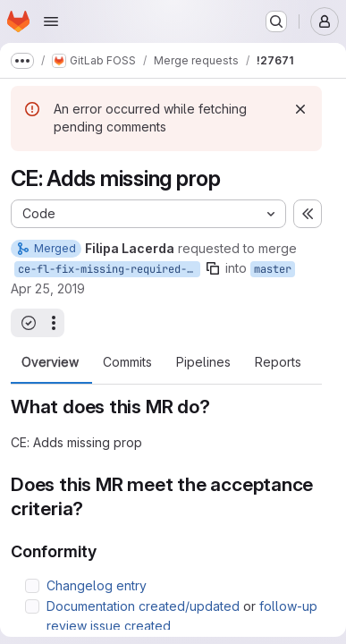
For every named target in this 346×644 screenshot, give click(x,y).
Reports (278, 362)
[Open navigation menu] (51, 21)
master (273, 269)
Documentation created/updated (143, 606)
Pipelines (203, 362)
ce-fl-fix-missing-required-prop (109, 269)
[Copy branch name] (213, 268)
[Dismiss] (300, 109)
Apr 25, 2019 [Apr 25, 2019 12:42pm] (48, 288)
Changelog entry (97, 585)
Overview (50, 362)
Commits (127, 362)
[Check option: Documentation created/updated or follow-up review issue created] (32, 606)
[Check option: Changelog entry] (32, 586)
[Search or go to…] (276, 21)
